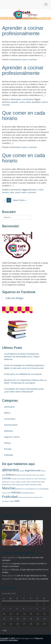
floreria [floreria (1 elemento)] (9, 485)
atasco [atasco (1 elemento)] (43, 471)
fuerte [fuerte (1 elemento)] (14, 485)
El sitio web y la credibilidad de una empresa (23, 374)
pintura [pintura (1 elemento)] (32, 493)
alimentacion (16, 60)
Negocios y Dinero (12, 437)
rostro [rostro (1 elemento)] (41, 497)
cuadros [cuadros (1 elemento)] (18, 482)
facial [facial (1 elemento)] (43, 482)
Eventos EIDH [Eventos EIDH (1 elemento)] (36, 482)
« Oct (4, 630)
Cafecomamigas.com (24, 638)
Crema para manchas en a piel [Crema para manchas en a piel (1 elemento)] (27, 479)
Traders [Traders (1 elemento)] (12, 501)
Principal (8, 449)
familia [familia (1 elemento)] (4, 485)
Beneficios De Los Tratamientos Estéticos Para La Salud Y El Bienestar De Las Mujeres (25, 382)
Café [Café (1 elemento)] (34, 475)
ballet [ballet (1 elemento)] (4, 475)
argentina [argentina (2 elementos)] (30, 470)
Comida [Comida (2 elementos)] (7, 478)
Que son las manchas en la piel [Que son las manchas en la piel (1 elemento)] (28, 497)
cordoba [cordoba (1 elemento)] (14, 479)
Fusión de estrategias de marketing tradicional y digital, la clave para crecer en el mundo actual (24, 367)
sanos (18, 192)
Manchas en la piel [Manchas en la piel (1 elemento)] (35, 489)
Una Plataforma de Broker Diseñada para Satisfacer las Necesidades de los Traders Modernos (22, 357)
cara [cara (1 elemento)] (37, 475)
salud (28, 102)
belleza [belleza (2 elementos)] (10, 475)
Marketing (8, 431)
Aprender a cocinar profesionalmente (23, 31)
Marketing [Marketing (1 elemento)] (45, 489)
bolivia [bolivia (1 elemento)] (24, 475)
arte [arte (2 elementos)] (38, 470)
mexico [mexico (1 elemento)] (4, 493)
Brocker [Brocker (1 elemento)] (29, 475)
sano (12, 192)
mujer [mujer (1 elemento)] (9, 493)
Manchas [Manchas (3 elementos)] (9, 488)
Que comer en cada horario (24, 116)
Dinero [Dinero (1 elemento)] (29, 482)
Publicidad (8, 455)
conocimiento (28, 99)
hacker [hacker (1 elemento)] (18, 485)
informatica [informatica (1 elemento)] (33, 485)
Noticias (7, 443)
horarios (6, 192)
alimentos (6, 102)
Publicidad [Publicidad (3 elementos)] (10, 497)
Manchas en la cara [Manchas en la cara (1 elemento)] (23, 489)
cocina (22, 102)
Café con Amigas (14, 298)
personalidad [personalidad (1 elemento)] (25, 493)
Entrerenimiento (11, 425)
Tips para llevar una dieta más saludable (31, 579)
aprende (15, 102)
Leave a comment (29, 60)
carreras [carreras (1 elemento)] (42, 475)
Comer (40, 190)
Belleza (7, 413)
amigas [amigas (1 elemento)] (22, 471)
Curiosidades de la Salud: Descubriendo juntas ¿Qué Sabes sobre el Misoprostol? (24, 390)
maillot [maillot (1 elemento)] (39, 485)
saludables (36, 102)
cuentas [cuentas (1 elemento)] (23, 482)
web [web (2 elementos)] (17, 501)
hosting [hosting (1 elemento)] (27, 485)
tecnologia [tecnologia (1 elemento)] (5, 501)
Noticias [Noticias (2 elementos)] (16, 492)
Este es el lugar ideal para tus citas (31, 576)
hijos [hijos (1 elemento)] (22, 485)
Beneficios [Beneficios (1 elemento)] (18, 475)
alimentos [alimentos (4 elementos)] (11, 470)
